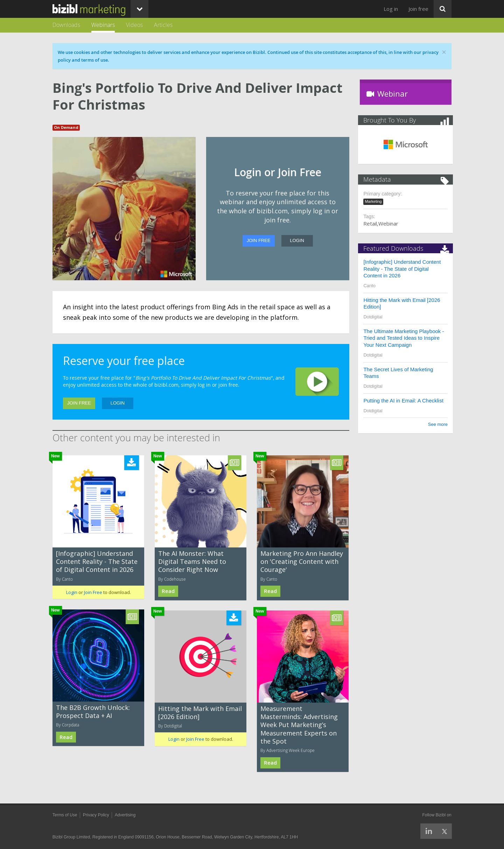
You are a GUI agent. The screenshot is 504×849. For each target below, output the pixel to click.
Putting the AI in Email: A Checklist (405, 401)
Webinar (390, 223)
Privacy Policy (96, 815)
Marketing (375, 201)
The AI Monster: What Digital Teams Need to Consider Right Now (192, 562)
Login (297, 240)
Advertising (125, 815)
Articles (163, 25)
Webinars (103, 25)
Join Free (259, 240)
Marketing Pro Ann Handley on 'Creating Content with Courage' (302, 562)
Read (168, 591)
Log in (391, 9)
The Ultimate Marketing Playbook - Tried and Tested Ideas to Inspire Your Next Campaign (405, 338)
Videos (134, 25)
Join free (418, 9)
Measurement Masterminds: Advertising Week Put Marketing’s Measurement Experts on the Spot (299, 725)
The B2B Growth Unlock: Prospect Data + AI (93, 712)
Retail (372, 223)
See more (436, 424)
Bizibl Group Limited (71, 837)
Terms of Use (65, 815)
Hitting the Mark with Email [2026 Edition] (200, 713)
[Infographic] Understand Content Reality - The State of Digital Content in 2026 (97, 562)
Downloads (66, 25)
